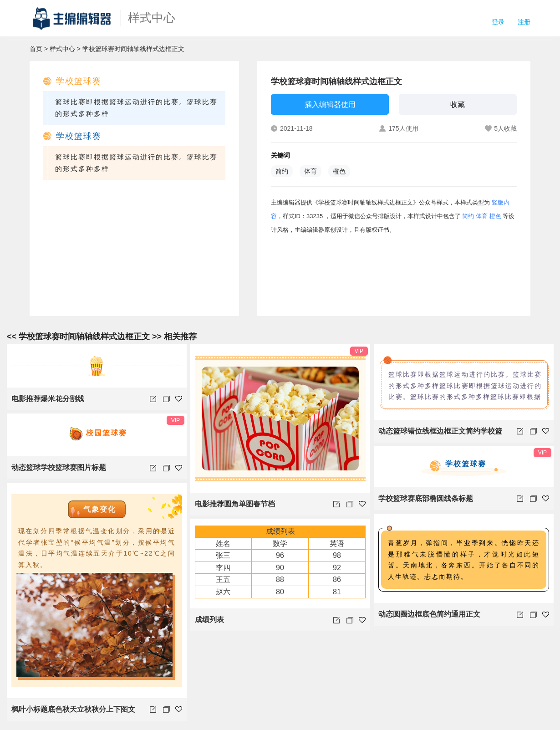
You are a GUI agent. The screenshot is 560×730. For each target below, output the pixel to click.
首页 (36, 49)
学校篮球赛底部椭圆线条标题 (426, 498)
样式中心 (62, 49)
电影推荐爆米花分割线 (48, 399)
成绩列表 (209, 620)
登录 (498, 22)
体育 (311, 171)
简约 (282, 171)
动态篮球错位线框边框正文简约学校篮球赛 (440, 435)
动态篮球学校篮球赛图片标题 (59, 467)
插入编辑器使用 (330, 105)
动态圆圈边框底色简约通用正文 (429, 614)
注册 (524, 22)
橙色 (339, 171)
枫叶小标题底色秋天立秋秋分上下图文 (73, 709)
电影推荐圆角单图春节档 (235, 504)
